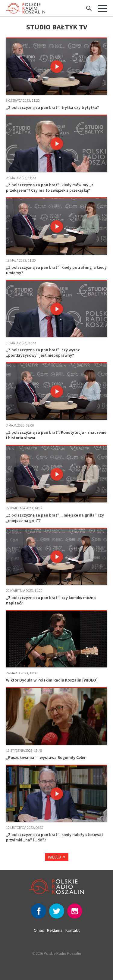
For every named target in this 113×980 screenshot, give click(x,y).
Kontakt (72, 930)
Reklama (55, 930)
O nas (39, 930)
